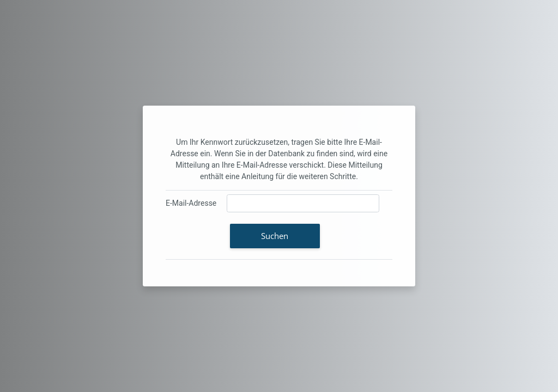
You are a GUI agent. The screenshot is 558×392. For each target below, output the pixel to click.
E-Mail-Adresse (191, 203)
